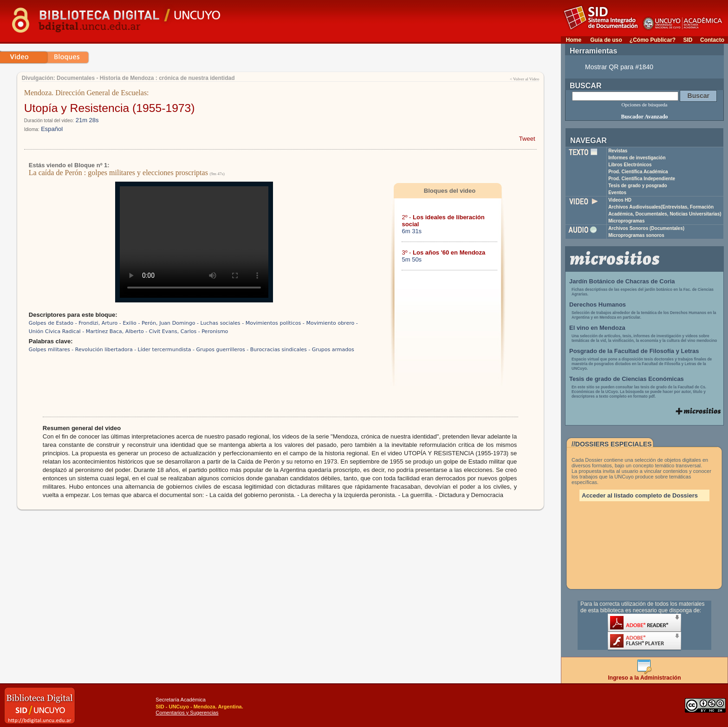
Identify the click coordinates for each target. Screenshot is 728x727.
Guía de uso (606, 40)
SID (688, 40)
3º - (443, 252)
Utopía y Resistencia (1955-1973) (110, 108)
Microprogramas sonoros (636, 235)
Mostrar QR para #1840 (619, 67)
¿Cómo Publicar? (653, 40)
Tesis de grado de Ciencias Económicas (627, 379)
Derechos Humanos (598, 305)
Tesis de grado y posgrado (638, 186)
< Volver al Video (524, 79)
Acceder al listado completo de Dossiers (640, 495)
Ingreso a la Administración (645, 675)
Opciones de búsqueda (645, 105)
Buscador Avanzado (644, 117)
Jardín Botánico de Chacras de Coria (622, 281)
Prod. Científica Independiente (642, 179)
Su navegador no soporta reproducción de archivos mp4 (194, 242)
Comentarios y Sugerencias (187, 713)
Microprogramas (626, 221)
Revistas (618, 151)
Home (574, 40)
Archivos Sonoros (646, 228)
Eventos (617, 193)
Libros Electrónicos (630, 165)
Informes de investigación (637, 158)
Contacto (712, 40)
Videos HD (620, 200)
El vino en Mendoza (597, 328)
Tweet (527, 139)
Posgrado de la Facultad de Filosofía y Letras (634, 351)
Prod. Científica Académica (638, 172)
